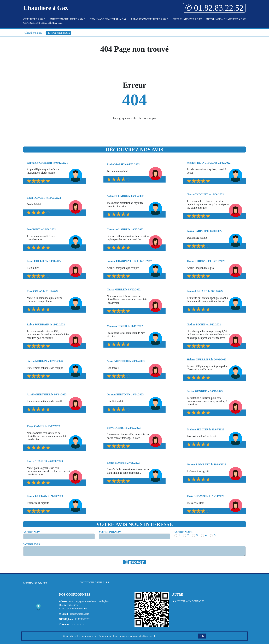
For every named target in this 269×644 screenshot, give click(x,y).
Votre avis (32, 544)
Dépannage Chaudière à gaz (108, 19)
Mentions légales (35, 583)
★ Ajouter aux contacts (188, 601)
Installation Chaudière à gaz (226, 19)
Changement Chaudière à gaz (43, 23)
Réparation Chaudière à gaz (150, 19)
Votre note (183, 532)
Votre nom (32, 532)
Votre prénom (110, 532)
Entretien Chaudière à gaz (67, 19)
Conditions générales (94, 582)
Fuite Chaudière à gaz (187, 19)
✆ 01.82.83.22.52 (214, 8)
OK (202, 636)
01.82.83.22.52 (82, 619)
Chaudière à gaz (34, 19)
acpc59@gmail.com (79, 614)
